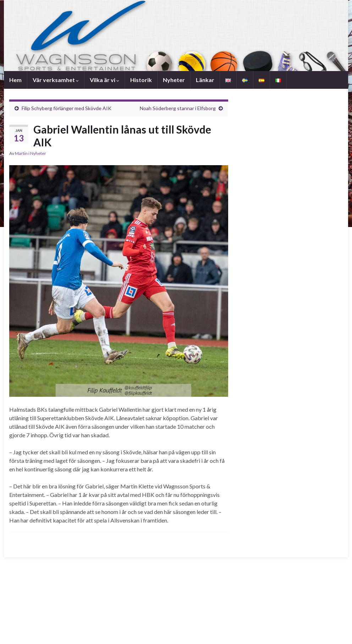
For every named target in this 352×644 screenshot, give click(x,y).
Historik (141, 80)
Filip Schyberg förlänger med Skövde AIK (67, 108)
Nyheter (174, 80)
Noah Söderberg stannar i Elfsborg (178, 108)
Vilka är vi (104, 80)
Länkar (205, 80)
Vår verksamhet (56, 80)
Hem (15, 80)
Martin (21, 153)
